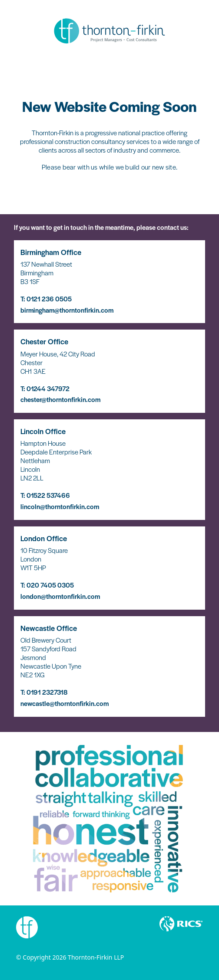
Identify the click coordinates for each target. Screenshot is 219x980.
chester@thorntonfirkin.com (60, 399)
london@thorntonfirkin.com (60, 596)
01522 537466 (48, 495)
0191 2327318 (47, 692)
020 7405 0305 (50, 585)
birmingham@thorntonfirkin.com (67, 310)
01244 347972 (48, 388)
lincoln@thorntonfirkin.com (60, 506)
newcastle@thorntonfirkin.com (65, 703)
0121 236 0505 (49, 299)
